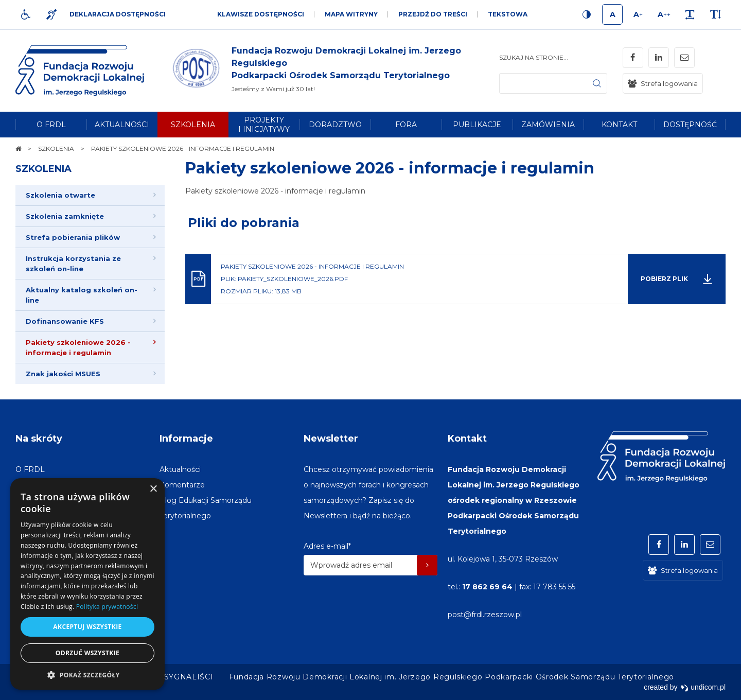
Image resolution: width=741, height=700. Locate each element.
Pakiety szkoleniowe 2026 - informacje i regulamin (390, 168)
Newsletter (331, 439)
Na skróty (39, 439)
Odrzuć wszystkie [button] (87, 653)
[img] (334, 71)
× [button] (153, 489)
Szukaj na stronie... (534, 57)
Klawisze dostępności (261, 14)
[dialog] (87, 584)
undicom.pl (703, 687)
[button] (87, 675)
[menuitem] (51, 125)
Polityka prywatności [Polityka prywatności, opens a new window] (107, 607)
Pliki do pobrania (244, 223)
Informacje (186, 439)
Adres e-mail (327, 546)
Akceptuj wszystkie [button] (87, 627)
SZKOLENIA (43, 169)
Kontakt (467, 439)
